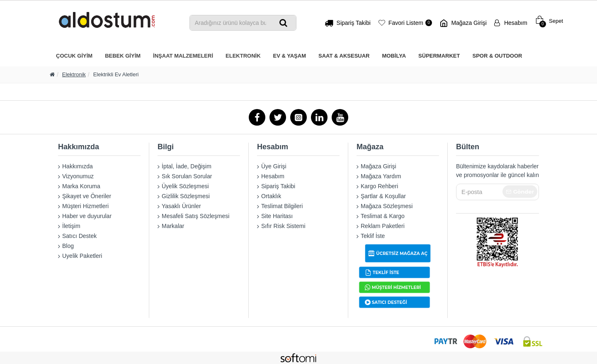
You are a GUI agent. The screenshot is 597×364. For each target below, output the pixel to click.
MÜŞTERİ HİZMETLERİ (397, 287)
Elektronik (74, 74)
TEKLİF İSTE (386, 272)
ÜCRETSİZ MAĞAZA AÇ (402, 253)
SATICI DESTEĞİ (390, 302)
